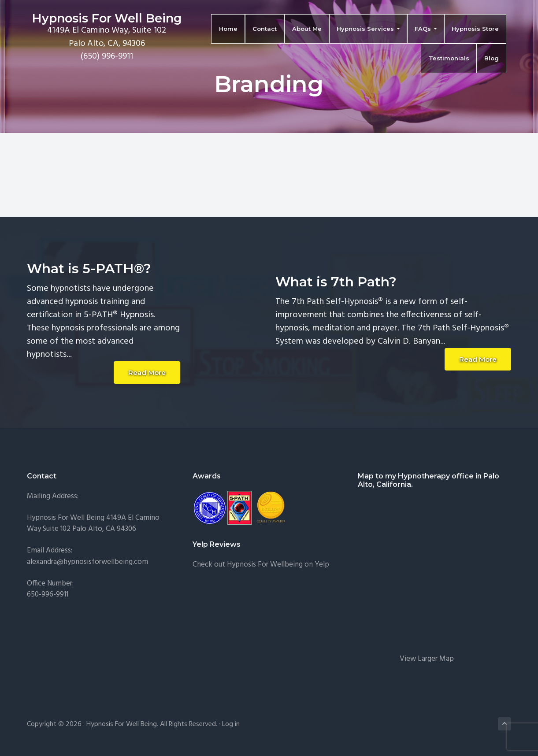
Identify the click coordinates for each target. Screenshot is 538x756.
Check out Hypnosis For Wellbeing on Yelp (261, 565)
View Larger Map (427, 659)
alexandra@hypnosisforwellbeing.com (87, 562)
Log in (231, 724)
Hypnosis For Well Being (102, 19)
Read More (147, 372)
